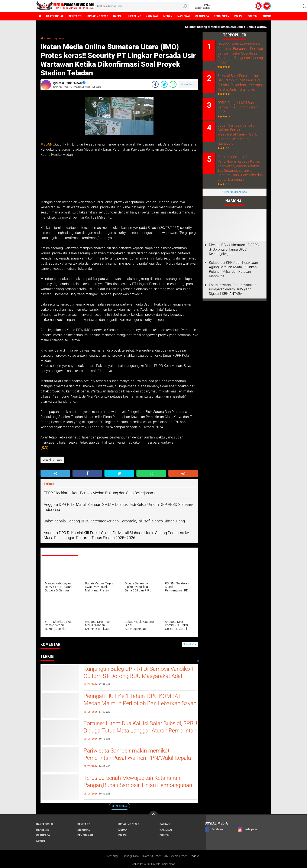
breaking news (98, 16)
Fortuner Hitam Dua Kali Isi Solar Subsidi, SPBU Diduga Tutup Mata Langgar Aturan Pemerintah (140, 727)
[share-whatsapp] (173, 84)
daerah (118, 16)
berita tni (75, 16)
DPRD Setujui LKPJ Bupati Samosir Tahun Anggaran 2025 (237, 106)
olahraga (202, 16)
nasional (184, 16)
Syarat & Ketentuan (155, 856)
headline (135, 16)
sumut (267, 16)
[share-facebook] (155, 84)
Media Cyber (179, 856)
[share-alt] (55, 473)
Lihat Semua (119, 806)
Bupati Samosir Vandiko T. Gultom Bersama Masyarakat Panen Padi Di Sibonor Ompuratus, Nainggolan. (240, 130)
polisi (238, 16)
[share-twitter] (164, 84)
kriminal (152, 16)
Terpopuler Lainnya (235, 185)
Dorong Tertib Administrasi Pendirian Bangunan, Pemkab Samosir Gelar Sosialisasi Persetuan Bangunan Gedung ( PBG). (240, 53)
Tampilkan (190, 644)
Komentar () (188, 84)
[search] (142, 6)
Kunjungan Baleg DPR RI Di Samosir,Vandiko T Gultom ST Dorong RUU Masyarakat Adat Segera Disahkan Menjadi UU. (139, 676)
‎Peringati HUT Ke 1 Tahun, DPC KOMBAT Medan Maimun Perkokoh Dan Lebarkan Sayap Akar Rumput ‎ (140, 703)
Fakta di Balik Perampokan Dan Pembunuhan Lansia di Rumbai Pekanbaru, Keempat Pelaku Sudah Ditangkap (239, 82)
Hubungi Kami (130, 856)
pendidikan (222, 16)
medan (168, 16)
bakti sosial (55, 16)
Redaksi (195, 856)
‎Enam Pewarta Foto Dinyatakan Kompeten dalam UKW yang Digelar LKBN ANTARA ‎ (233, 283)
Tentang (112, 856)
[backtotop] (153, 815)
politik (253, 16)
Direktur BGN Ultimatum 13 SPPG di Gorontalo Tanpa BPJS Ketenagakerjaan (234, 243)
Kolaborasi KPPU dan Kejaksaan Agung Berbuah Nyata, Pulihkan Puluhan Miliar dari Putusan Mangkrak (233, 262)
